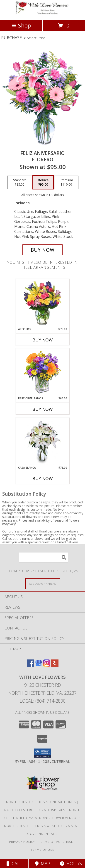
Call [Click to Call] (14, 864)
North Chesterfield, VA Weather (33, 826)
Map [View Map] (43, 864)
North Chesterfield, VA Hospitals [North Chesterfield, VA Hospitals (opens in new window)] (35, 810)
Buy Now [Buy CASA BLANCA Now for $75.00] (43, 478)
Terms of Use (43, 850)
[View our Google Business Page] (39, 665)
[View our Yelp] (55, 665)
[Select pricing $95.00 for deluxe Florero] (43, 182)
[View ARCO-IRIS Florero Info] (42, 303)
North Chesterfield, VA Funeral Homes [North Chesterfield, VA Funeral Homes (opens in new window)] (41, 802)
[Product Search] (44, 557)
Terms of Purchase (56, 842)
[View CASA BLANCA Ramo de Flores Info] (42, 442)
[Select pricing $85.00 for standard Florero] (20, 182)
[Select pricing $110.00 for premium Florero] (66, 182)
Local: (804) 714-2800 (43, 701)
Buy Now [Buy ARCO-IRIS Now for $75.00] (43, 340)
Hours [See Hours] (71, 864)
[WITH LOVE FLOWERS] (43, 13)
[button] (42, 753)
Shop (21, 25)
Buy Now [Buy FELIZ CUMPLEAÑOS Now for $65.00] (43, 409)
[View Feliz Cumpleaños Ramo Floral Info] (42, 372)
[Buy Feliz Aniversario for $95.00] (43, 250)
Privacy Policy (22, 842)
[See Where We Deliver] (43, 583)
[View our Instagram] (47, 665)
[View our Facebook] (30, 665)
